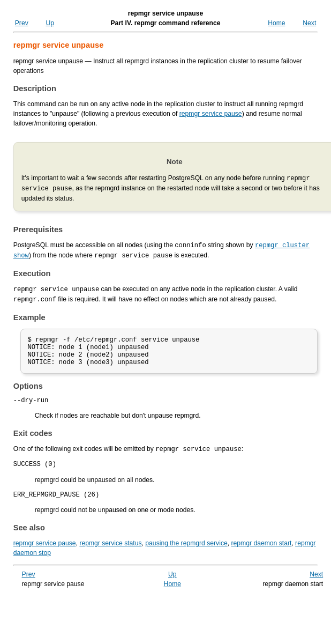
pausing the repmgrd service (186, 551)
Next (309, 23)
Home (276, 23)
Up (50, 23)
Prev (22, 23)
